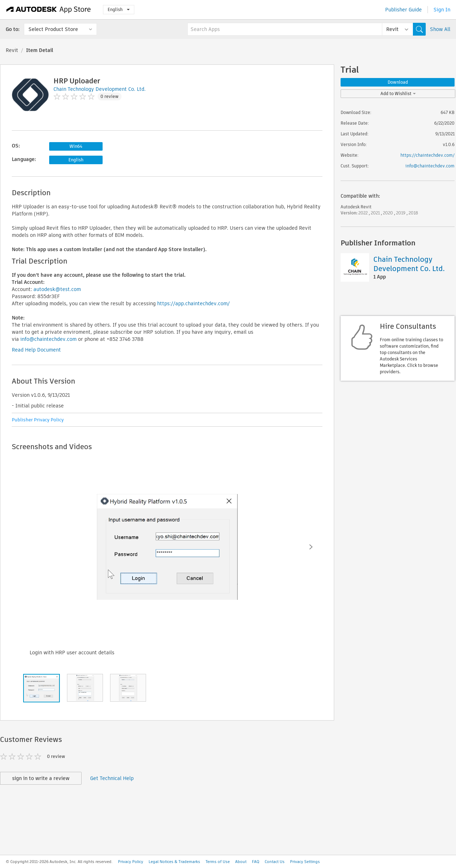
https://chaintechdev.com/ (427, 155)
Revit (12, 50)
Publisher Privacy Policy (38, 420)
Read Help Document (36, 350)
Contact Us (275, 862)
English (119, 9)
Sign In (442, 10)
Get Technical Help (112, 778)
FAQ (256, 862)
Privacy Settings (305, 862)
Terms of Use (218, 862)
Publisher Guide (403, 10)
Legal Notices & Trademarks (174, 862)
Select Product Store (53, 29)
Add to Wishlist (398, 93)
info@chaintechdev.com (48, 339)
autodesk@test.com (57, 289)
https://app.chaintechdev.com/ (193, 303)
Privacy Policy (131, 862)
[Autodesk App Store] (49, 10)
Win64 (76, 146)
